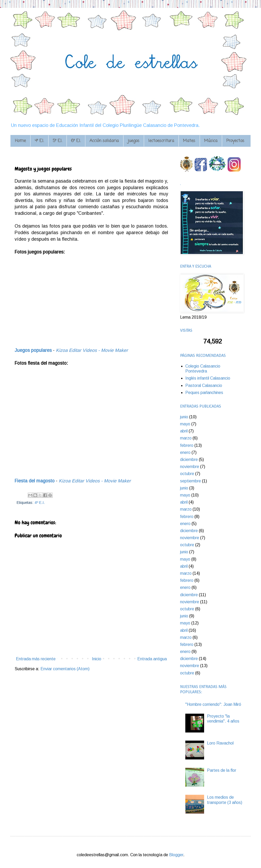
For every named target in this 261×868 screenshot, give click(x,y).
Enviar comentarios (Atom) (65, 669)
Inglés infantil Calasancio (208, 378)
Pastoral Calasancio (204, 385)
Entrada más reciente (36, 659)
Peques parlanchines (204, 393)
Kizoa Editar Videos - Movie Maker (92, 350)
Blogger (176, 855)
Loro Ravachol (220, 743)
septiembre (191, 481)
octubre (187, 474)
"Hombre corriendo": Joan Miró (213, 704)
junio (184, 417)
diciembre (189, 460)
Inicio (97, 659)
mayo (185, 424)
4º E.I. (40, 503)
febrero (187, 445)
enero (185, 452)
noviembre (190, 467)
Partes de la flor (222, 770)
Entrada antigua (152, 659)
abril (184, 431)
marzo (186, 438)
